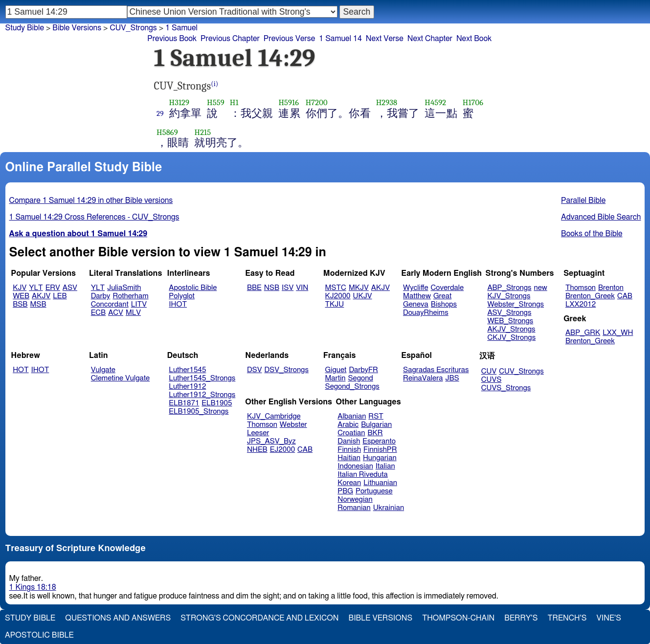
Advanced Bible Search (601, 217)
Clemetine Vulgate (120, 378)
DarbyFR (363, 370)
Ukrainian (389, 508)
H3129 (179, 102)
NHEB (257, 450)
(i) (214, 84)
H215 (202, 132)
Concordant (110, 304)
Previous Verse (289, 39)
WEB (21, 296)
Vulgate (103, 370)
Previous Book (172, 39)
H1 (234, 102)
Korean (349, 483)
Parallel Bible (583, 200)
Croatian (351, 433)
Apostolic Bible (39, 635)
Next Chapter (430, 39)
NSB (272, 288)
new (541, 288)
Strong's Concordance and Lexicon (259, 618)
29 (160, 113)
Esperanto (379, 441)
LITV (139, 304)
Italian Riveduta (362, 475)
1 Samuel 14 (340, 39)
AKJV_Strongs (511, 329)
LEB (60, 296)
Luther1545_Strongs (202, 378)
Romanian (354, 508)
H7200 (317, 102)
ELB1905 (217, 403)
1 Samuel (181, 28)
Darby (101, 296)
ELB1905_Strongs (199, 411)
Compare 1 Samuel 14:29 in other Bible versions (91, 200)
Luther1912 (187, 387)
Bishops (444, 304)
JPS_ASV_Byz (271, 441)
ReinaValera (423, 378)
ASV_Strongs (509, 313)
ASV (70, 288)
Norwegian (355, 500)
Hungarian (380, 458)
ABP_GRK (583, 333)
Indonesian (355, 466)
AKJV (41, 296)
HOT (21, 370)
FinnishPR (380, 450)
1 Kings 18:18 (33, 587)
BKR (375, 433)
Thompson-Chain (458, 618)
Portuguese (374, 491)
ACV (116, 313)
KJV (20, 288)
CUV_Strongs (521, 371)
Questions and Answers (118, 618)
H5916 (289, 102)
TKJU (335, 304)
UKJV (363, 296)
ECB (98, 313)
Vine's (609, 618)
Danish (349, 441)
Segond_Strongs (352, 387)
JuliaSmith (124, 288)
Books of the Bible (592, 234)
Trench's (567, 618)
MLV (133, 313)
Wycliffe (415, 288)
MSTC (336, 288)
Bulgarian (376, 425)
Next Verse (385, 39)
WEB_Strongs (510, 321)
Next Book (474, 39)
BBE (254, 288)
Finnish (349, 450)
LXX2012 (581, 304)
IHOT (178, 304)
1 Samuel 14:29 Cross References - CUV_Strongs (94, 217)
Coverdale (448, 288)
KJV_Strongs (509, 296)
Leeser (258, 433)
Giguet (336, 370)
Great (442, 296)
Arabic (348, 425)
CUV (489, 371)
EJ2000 (282, 450)
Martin (336, 378)
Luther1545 (187, 370)
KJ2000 (338, 296)
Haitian (349, 458)
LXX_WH (618, 333)
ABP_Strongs (509, 288)
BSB (20, 304)
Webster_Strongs (516, 304)
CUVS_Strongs (506, 388)
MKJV (359, 288)
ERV (53, 288)
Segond (360, 378)
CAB (625, 296)
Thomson (581, 288)
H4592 (435, 102)
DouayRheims (426, 313)
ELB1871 (184, 403)
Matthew (417, 296)
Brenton (611, 288)
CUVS (492, 380)
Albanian (352, 416)
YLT (36, 288)
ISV (288, 288)
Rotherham (130, 296)
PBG (345, 491)
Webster (293, 425)
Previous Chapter (230, 39)
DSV (255, 370)
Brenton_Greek (590, 296)
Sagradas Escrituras (436, 370)
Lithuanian (380, 483)
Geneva (416, 304)
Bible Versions (77, 28)
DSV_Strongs (286, 370)
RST (376, 416)
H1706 (473, 102)
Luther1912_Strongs (202, 395)
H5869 (167, 132)
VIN (302, 288)
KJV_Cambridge (274, 416)
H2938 (387, 102)
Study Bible (25, 28)
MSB (38, 304)
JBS (452, 378)
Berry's (521, 618)
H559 (216, 102)
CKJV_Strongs (511, 338)
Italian (385, 466)
